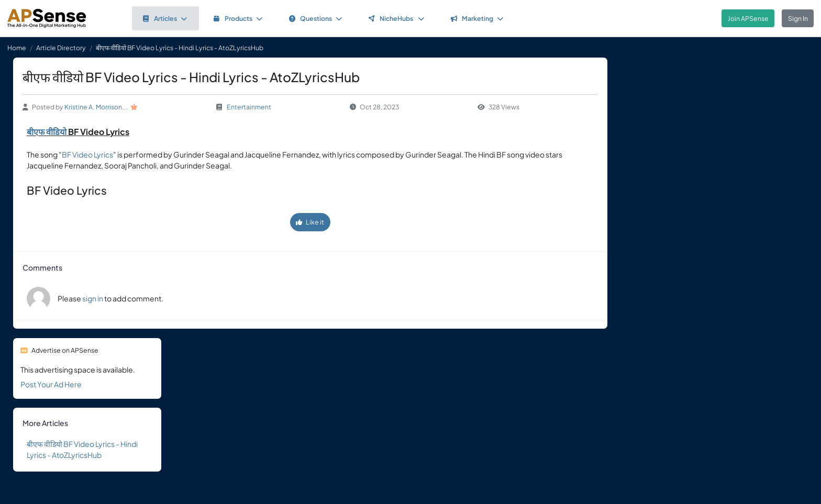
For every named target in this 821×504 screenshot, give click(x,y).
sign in (93, 298)
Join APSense (748, 18)
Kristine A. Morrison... (96, 107)
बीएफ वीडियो (47, 132)
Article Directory (61, 48)
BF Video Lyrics (87, 154)
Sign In (798, 18)
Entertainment (249, 107)
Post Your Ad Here (51, 384)
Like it (310, 222)
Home (17, 48)
